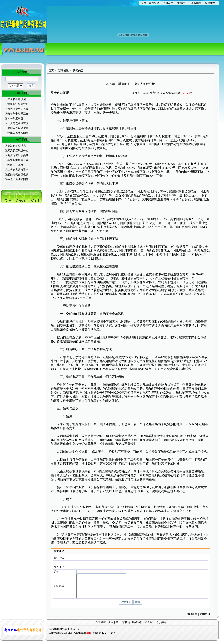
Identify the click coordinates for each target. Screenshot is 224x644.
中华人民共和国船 (18, 133)
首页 (51, 71)
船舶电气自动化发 (18, 128)
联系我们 (182, 3)
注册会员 (168, 3)
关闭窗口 (205, 617)
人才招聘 (125, 625)
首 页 (143, 3)
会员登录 (154, 3)
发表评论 (59, 566)
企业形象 (113, 625)
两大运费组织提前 (18, 109)
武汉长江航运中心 (18, 104)
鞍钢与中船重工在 (18, 114)
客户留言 (150, 625)
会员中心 (162, 625)
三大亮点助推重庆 (18, 123)
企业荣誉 (101, 625)
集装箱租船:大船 (17, 99)
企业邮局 (196, 3)
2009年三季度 (15, 119)
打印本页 (192, 617)
